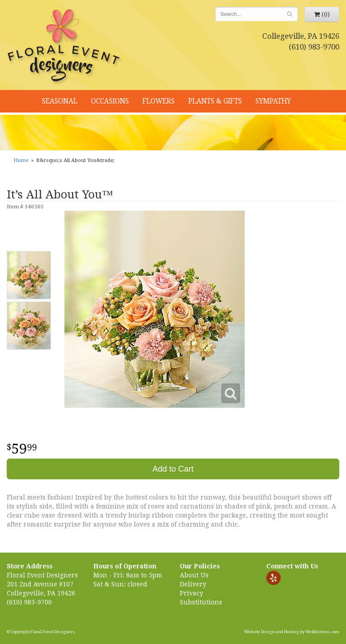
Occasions (110, 101)
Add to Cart (173, 469)
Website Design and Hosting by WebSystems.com (292, 632)
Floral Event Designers (65, 47)
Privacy (191, 593)
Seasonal (60, 101)
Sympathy (273, 101)
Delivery (193, 584)
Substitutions (201, 602)
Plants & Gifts (215, 101)
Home (21, 160)
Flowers (159, 101)
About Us (194, 575)
